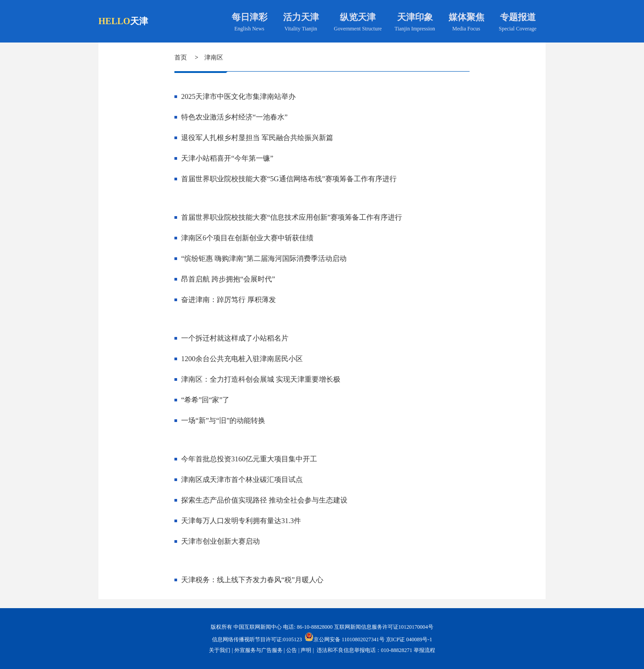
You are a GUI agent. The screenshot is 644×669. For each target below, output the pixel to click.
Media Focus (466, 29)
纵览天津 (358, 17)
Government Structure (358, 29)
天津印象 (415, 17)
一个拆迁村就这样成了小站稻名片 (235, 338)
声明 (306, 650)
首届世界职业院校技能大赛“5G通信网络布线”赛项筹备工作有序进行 (289, 179)
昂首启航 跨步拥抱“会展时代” (228, 279)
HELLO (114, 21)
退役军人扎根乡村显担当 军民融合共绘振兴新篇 (257, 138)
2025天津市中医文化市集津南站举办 (238, 96)
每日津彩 (250, 17)
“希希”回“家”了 (205, 400)
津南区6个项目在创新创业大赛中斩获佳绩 (247, 238)
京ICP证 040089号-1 (409, 639)
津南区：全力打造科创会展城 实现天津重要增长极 (261, 379)
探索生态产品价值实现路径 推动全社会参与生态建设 (264, 500)
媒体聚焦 (466, 17)
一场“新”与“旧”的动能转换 (223, 420)
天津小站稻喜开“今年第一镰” (227, 158)
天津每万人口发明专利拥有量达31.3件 (241, 521)
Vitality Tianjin (301, 29)
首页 (181, 58)
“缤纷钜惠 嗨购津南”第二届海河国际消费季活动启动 (264, 258)
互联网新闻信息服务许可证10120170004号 (384, 627)
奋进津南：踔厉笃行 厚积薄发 (229, 300)
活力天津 (301, 17)
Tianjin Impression (415, 29)
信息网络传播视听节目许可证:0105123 (257, 639)
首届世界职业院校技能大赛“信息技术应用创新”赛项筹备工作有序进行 (292, 217)
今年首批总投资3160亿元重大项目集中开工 (249, 459)
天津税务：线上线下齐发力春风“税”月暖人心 (252, 580)
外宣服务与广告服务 (258, 650)
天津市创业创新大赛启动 (220, 541)
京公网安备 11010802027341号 (345, 637)
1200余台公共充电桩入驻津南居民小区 (242, 359)
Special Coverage (517, 29)
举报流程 (424, 650)
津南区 (214, 58)
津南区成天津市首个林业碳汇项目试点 (242, 479)
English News (249, 29)
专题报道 (518, 17)
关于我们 (220, 650)
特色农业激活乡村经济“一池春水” (234, 117)
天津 (139, 21)
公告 (292, 650)
